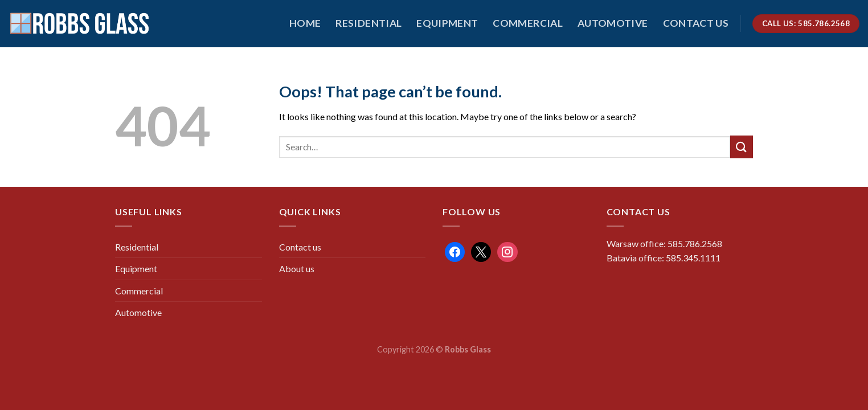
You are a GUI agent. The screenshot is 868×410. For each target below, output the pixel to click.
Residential (369, 23)
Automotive (613, 23)
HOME (305, 23)
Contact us (696, 23)
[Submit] (742, 147)
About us (297, 268)
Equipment (447, 23)
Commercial (528, 23)
